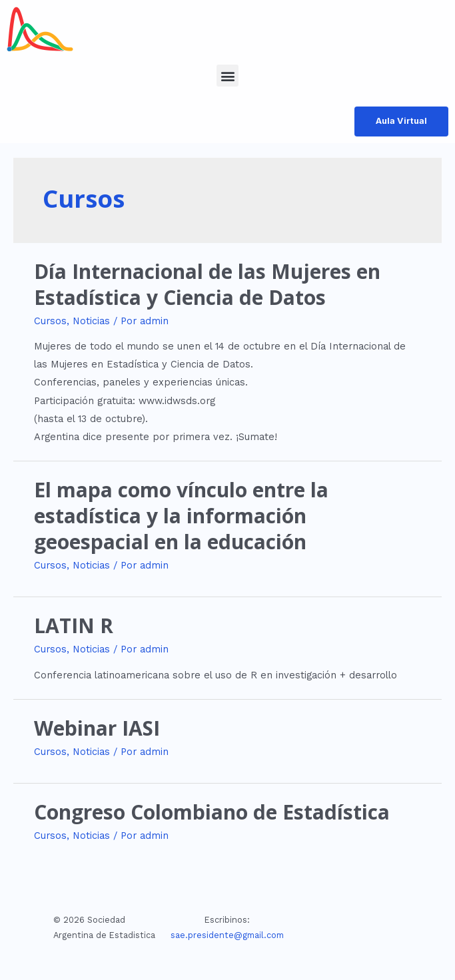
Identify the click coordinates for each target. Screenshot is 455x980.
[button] (227, 76)
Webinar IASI (97, 728)
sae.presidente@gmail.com (227, 935)
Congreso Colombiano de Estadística (212, 812)
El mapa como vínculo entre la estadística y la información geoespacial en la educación (181, 516)
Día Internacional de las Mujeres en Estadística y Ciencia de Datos (207, 284)
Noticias (91, 321)
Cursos (50, 321)
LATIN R (74, 625)
